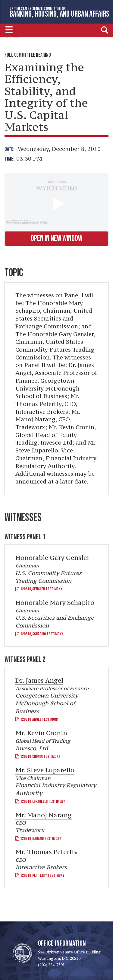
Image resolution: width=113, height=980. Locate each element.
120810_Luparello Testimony (40, 801)
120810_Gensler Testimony (39, 589)
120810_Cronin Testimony (38, 757)
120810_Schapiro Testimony (39, 634)
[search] (105, 30)
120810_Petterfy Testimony (40, 875)
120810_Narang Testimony (38, 839)
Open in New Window (56, 239)
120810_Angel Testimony (37, 719)
